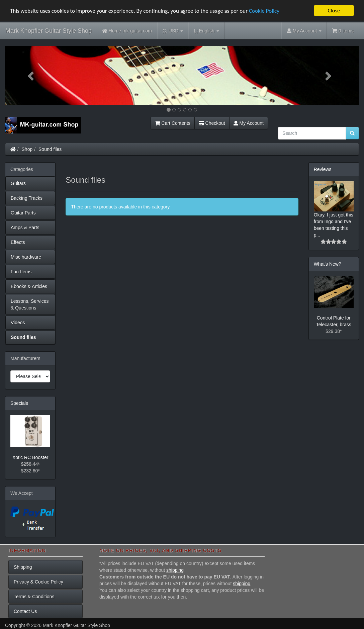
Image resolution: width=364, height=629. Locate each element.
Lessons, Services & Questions (30, 304)
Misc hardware (26, 257)
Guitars (18, 183)
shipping (175, 570)
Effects (18, 242)
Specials (19, 403)
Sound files (50, 149)
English (206, 31)
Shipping (23, 567)
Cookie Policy (264, 11)
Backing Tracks (27, 198)
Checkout (212, 123)
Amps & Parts (25, 228)
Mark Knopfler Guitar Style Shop (49, 31)
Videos (18, 323)
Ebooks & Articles (29, 286)
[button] (32, 76)
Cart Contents (173, 123)
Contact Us (25, 611)
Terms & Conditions (34, 597)
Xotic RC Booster (30, 457)
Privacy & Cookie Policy (38, 582)
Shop (27, 149)
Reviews (323, 169)
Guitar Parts (23, 213)
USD (173, 31)
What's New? (328, 264)
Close (334, 11)
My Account (249, 123)
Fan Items (21, 272)
